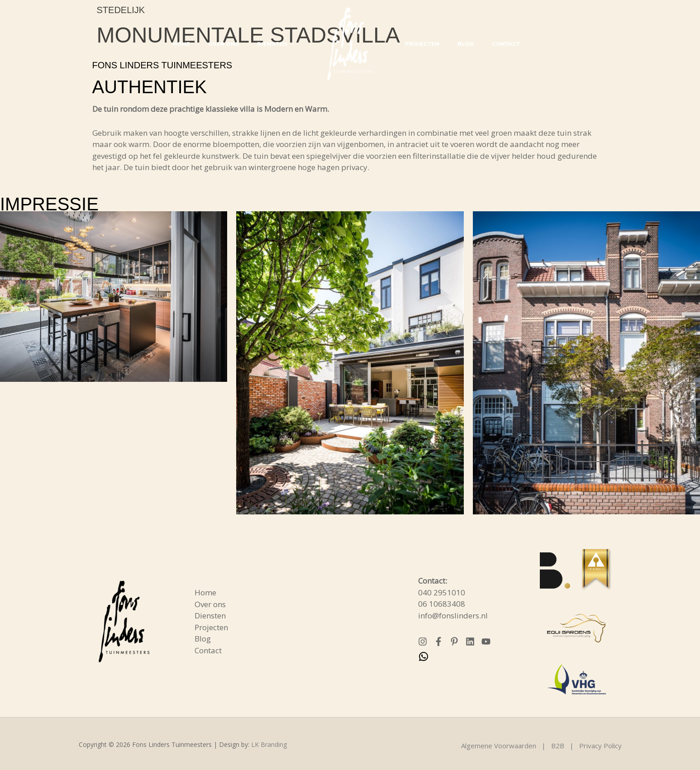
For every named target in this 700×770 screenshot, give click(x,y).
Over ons (230, 44)
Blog (459, 44)
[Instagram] (423, 642)
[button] (293, 44)
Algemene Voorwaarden (499, 746)
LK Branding (269, 744)
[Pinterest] (454, 642)
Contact (495, 44)
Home (193, 44)
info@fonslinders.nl (453, 616)
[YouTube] (486, 642)
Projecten (420, 44)
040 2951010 (442, 592)
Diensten (278, 44)
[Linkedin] (470, 642)
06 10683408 (442, 604)
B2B (558, 746)
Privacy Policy (600, 746)
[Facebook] (438, 642)
